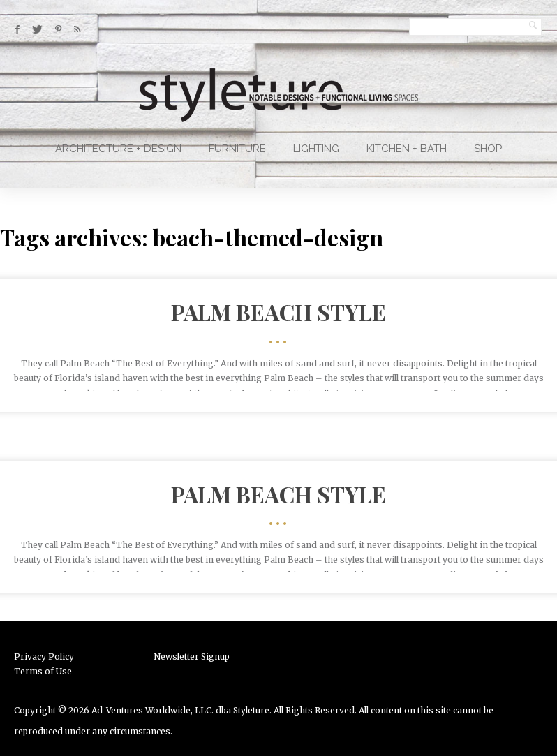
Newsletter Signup (192, 657)
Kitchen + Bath (407, 149)
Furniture (237, 149)
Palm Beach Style (278, 312)
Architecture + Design (118, 149)
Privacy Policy (44, 657)
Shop (488, 149)
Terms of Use (43, 671)
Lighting (316, 149)
